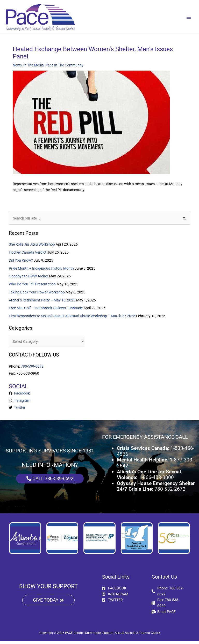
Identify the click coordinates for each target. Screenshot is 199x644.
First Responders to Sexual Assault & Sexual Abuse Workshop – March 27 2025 (72, 319)
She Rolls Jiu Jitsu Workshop (32, 247)
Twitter (19, 411)
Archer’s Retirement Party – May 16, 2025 (42, 303)
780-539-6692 (32, 369)
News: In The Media (28, 68)
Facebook (21, 396)
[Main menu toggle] (189, 19)
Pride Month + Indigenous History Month (41, 271)
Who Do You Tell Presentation (32, 287)
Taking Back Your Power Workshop (37, 295)
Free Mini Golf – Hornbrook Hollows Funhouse (46, 311)
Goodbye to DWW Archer (29, 279)
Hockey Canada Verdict (28, 255)
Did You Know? (21, 263)
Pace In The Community (64, 68)
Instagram (21, 403)
